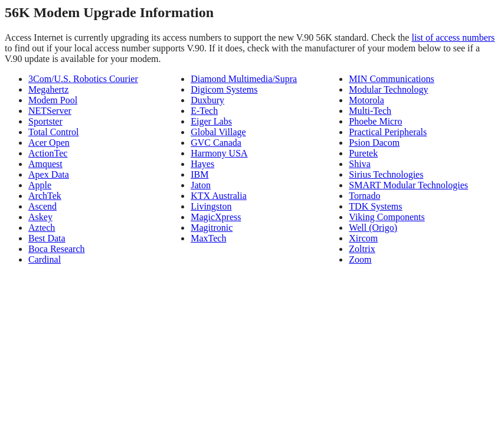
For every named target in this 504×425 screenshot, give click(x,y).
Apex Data (49, 174)
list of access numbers (453, 37)
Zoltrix (362, 249)
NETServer (50, 111)
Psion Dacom (374, 143)
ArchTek (45, 196)
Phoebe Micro (375, 121)
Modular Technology (388, 89)
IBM (199, 174)
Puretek (363, 153)
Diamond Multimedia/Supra (244, 79)
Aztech (42, 228)
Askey (40, 217)
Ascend (42, 206)
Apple (40, 185)
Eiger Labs (211, 121)
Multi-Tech (370, 111)
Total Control (54, 132)
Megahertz (48, 89)
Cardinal (45, 259)
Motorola (366, 100)
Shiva (359, 164)
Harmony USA (219, 153)
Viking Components (387, 217)
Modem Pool (53, 100)
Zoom (360, 259)
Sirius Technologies (386, 174)
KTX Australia (219, 196)
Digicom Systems (224, 89)
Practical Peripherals (388, 132)
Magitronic (212, 228)
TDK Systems (375, 206)
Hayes (202, 164)
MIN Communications (391, 79)
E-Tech (204, 111)
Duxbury (207, 100)
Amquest (45, 164)
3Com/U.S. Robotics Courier (83, 79)
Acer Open (49, 143)
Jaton (201, 185)
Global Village (218, 132)
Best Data (47, 238)
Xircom (363, 238)
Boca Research (57, 249)
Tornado (364, 196)
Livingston (211, 206)
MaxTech (208, 238)
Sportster (45, 121)
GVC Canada (216, 143)
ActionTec (48, 153)
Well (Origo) (373, 228)
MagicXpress (216, 217)
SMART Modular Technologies (408, 185)
